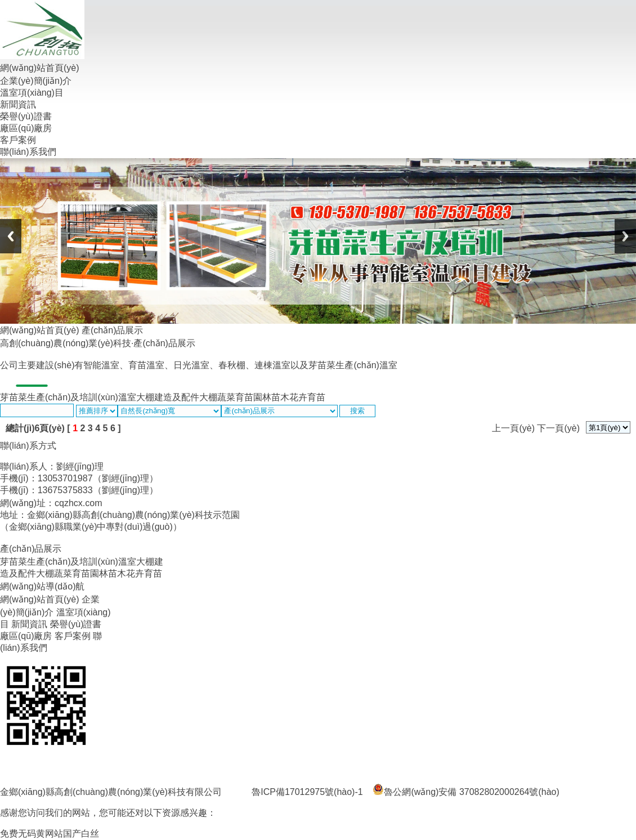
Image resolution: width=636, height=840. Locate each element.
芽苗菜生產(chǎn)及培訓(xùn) (59, 397)
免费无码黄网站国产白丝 (50, 834)
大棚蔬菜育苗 (226, 397)
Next (625, 236)
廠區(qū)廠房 (26, 128)
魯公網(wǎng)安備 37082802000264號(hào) (466, 792)
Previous (11, 236)
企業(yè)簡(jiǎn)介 (36, 81)
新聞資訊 (18, 104)
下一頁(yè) (558, 428)
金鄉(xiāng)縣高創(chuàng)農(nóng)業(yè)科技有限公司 (111, 792)
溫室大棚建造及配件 (159, 397)
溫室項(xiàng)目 (32, 93)
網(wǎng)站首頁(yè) (40, 68)
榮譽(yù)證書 (26, 116)
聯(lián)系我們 (28, 152)
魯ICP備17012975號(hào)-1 (307, 792)
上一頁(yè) (513, 428)
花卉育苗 (307, 397)
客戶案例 (18, 140)
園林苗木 (271, 397)
